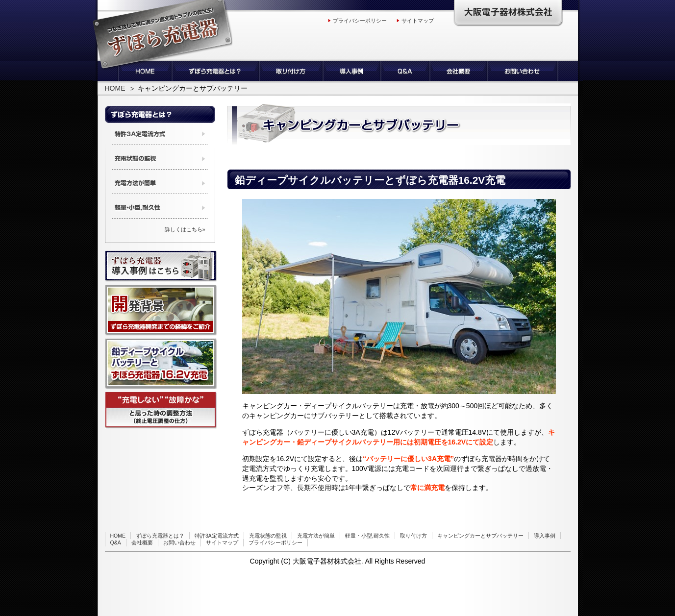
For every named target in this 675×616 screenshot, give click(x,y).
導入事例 (545, 536)
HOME (115, 88)
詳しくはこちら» (185, 229)
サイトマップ (418, 21)
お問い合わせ (179, 542)
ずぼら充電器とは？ (160, 536)
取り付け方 (413, 536)
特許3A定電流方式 (217, 536)
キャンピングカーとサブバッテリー (480, 536)
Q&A (116, 542)
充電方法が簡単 (316, 536)
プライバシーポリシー (360, 21)
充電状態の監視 (268, 536)
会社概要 (142, 542)
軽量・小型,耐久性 (367, 536)
